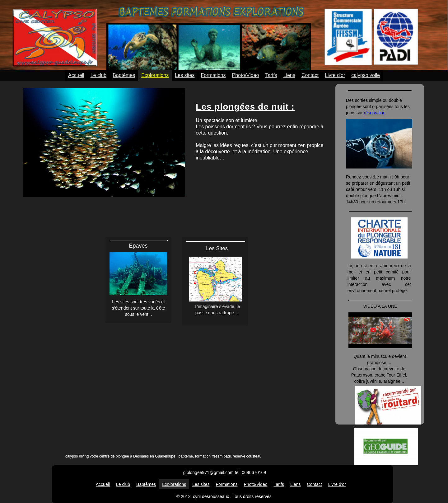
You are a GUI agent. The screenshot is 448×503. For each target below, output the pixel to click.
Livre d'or (335, 75)
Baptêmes (124, 75)
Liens (289, 75)
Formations (213, 75)
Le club (99, 75)
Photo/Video (246, 75)
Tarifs (271, 75)
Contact (310, 75)
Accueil (76, 75)
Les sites (185, 75)
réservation (375, 113)
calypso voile (366, 75)
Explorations (155, 75)
